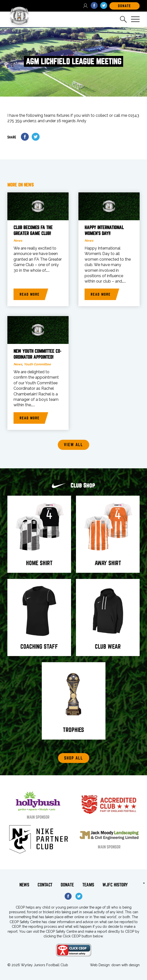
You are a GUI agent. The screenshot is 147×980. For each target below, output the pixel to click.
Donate (67, 885)
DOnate (125, 6)
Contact (45, 885)
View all (73, 445)
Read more (30, 294)
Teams (88, 885)
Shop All (74, 758)
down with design (125, 965)
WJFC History (115, 885)
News (18, 241)
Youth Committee (37, 364)
